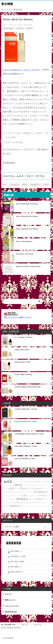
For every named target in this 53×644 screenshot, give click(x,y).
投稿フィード (10, 600)
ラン (12, 502)
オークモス (18, 495)
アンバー (24, 488)
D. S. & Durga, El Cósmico (24, 337)
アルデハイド (26, 485)
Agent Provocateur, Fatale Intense (28, 266)
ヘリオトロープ (9, 495)
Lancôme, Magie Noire (26, 409)
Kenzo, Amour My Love (26, 421)
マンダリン (43, 495)
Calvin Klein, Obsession (26, 446)
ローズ (18, 485)
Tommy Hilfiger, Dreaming (23, 374)
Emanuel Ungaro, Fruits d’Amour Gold (28, 387)
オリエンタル (8, 28)
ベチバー (37, 502)
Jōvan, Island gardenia (24, 241)
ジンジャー (20, 481)
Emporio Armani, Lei (11, 288)
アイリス (32, 499)
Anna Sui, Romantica (25, 459)
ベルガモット (35, 185)
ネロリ (25, 185)
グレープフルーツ (20, 492)
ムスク (46, 185)
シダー (24, 495)
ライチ (17, 488)
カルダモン (12, 499)
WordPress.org (11, 612)
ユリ (14, 481)
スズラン (32, 488)
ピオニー (34, 485)
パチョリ (39, 499)
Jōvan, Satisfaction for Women (27, 229)
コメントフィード (12, 606)
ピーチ (26, 481)
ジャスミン (15, 185)
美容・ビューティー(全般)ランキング (18, 317)
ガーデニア (30, 492)
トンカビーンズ (33, 495)
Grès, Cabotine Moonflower (39, 288)
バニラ (12, 488)
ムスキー (29, 28)
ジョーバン (20, 28)
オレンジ (39, 488)
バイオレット (19, 502)
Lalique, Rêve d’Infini (22, 350)
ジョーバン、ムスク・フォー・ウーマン (24, 176)
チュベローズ (10, 485)
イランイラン (29, 502)
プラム (43, 481)
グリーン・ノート (27, 506)
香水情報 (7, 4)
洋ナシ (6, 506)
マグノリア (44, 502)
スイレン (40, 485)
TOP (10, 625)
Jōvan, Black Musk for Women (27, 204)
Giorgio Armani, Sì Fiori (22, 362)
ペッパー (11, 492)
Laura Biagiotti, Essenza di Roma (30, 434)
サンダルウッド (41, 492)
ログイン (8, 594)
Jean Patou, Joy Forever (25, 254)
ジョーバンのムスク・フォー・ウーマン (21, 70)
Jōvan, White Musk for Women (27, 216)
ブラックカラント (35, 481)
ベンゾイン (37, 506)
